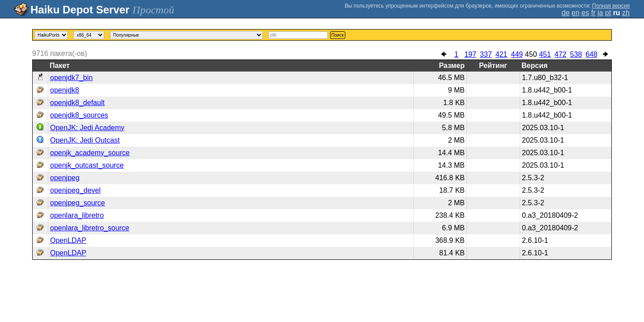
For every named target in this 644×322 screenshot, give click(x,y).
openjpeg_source (78, 203)
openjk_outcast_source (87, 165)
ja (600, 13)
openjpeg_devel (75, 190)
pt (608, 13)
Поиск (338, 35)
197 (470, 54)
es (585, 13)
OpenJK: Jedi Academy (87, 128)
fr (593, 13)
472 (561, 54)
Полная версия (611, 6)
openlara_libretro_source (90, 228)
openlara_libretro (77, 215)
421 (502, 54)
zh (626, 13)
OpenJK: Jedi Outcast (85, 140)
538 (576, 54)
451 (545, 54)
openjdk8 (65, 90)
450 (531, 54)
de (566, 13)
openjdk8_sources (79, 115)
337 (486, 54)
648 (591, 54)
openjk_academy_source (90, 153)
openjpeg (65, 178)
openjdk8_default (77, 103)
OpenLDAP (68, 240)
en (576, 13)
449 (517, 54)
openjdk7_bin (71, 78)
